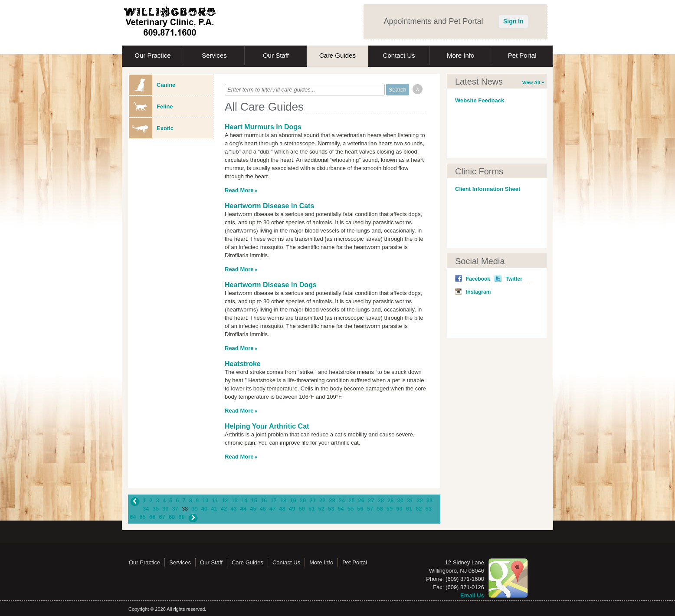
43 (233, 509)
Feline (151, 106)
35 (155, 509)
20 (303, 500)
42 (224, 509)
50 (302, 509)
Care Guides (337, 55)
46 (263, 509)
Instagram (478, 292)
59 (390, 509)
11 (215, 500)
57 (370, 509)
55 (351, 509)
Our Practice (152, 55)
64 (133, 517)
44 (243, 509)
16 (264, 500)
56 (360, 509)
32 (419, 500)
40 (204, 509)
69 (181, 517)
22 (322, 500)
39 (194, 509)
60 (399, 509)
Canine (152, 85)
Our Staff (276, 55)
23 (332, 500)
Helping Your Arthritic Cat (267, 426)
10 (205, 500)
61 (409, 509)
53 (331, 509)
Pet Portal (522, 55)
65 (142, 517)
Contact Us (399, 55)
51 (311, 509)
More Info (460, 55)
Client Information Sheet (488, 189)
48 (282, 509)
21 (312, 500)
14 (244, 500)
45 (253, 509)
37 (175, 509)
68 (172, 517)
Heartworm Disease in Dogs (271, 285)
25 (351, 500)
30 (400, 500)
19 (293, 500)
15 (254, 500)
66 (152, 517)
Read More (239, 190)
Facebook (478, 279)
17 (273, 500)
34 (146, 509)
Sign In (513, 21)
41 (214, 509)
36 (165, 509)
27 (371, 500)
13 (235, 500)
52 (321, 509)
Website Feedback (480, 100)
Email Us (472, 595)
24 (342, 500)
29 (390, 500)
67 (162, 517)
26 (361, 500)
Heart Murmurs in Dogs (263, 127)
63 (429, 509)
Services (214, 55)
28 (381, 500)
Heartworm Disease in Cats (269, 206)
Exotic (151, 128)
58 (380, 509)
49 (292, 509)
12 (225, 500)
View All (531, 82)
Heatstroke (243, 364)
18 (283, 500)
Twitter (514, 279)
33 (429, 500)
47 (272, 509)
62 (419, 509)
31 (410, 500)
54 (341, 509)
